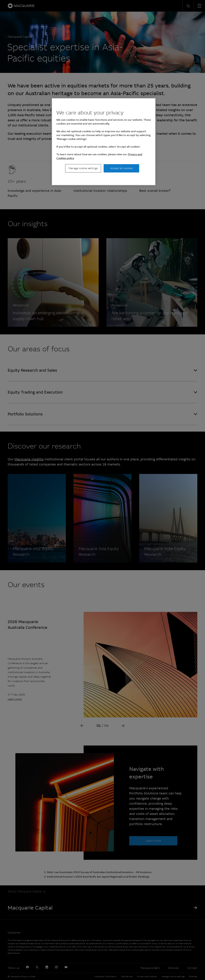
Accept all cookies (121, 168)
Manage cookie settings (83, 168)
